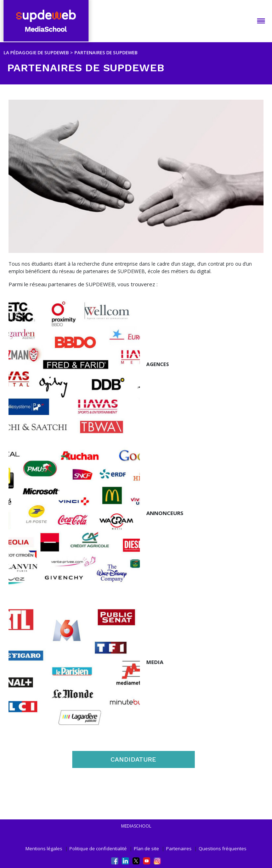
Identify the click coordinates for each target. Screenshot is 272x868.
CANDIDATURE (133, 759)
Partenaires (179, 848)
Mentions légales (44, 848)
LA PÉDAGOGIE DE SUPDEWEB (36, 52)
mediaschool (136, 826)
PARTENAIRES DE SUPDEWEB (106, 52)
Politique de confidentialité (98, 848)
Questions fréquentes (223, 848)
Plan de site (146, 848)
